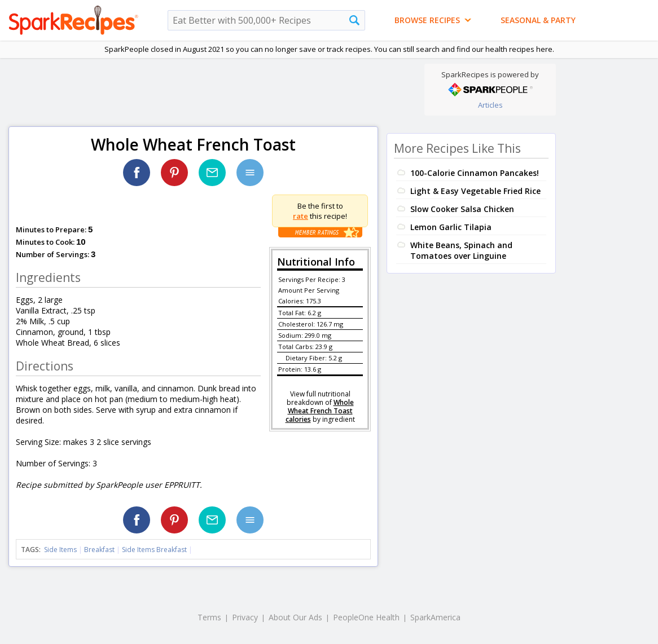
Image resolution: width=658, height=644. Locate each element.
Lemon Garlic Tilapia (451, 227)
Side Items (60, 550)
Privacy (245, 617)
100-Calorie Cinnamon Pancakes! (475, 173)
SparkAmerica (435, 617)
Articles (490, 105)
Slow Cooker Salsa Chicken (462, 209)
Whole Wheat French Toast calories (320, 411)
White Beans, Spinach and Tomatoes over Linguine (461, 250)
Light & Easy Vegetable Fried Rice (475, 191)
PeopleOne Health (366, 617)
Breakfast (99, 550)
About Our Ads (295, 617)
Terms (209, 617)
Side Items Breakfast (154, 550)
